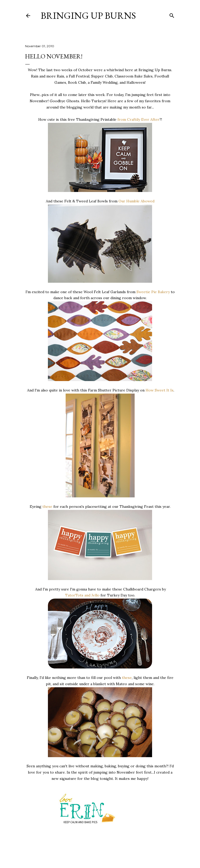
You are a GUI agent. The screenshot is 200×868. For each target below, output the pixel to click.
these (47, 507)
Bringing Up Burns (88, 16)
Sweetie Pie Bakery (153, 292)
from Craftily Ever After (138, 119)
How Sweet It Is (160, 390)
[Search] (172, 14)
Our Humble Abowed (136, 201)
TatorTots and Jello (82, 595)
